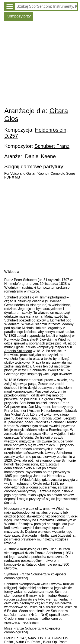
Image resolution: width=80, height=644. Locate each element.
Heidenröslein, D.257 (36, 133)
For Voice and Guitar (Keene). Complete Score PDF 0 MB (40, 175)
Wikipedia (12, 272)
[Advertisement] (40, 65)
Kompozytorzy (19, 16)
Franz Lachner (15, 411)
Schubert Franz (52, 146)
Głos (11, 119)
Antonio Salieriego (18, 351)
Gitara (59, 111)
